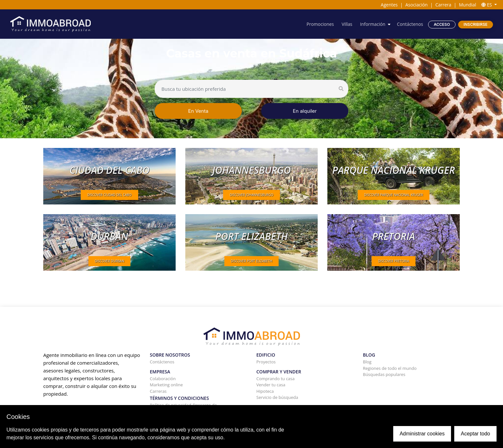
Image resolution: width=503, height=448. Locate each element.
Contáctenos (410, 24)
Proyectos (266, 362)
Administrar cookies (422, 434)
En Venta (198, 111)
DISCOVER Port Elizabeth (251, 261)
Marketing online (166, 385)
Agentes (389, 5)
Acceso (442, 24)
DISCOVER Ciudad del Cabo (109, 195)
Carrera (443, 5)
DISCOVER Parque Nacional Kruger (394, 195)
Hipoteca (265, 391)
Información (372, 24)
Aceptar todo (475, 434)
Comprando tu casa (276, 379)
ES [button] (487, 5)
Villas (346, 24)
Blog (367, 362)
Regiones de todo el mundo (390, 368)
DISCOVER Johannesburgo (251, 195)
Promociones (319, 24)
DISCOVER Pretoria (394, 261)
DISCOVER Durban (110, 261)
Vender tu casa (271, 385)
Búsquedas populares (384, 374)
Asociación (416, 5)
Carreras (158, 391)
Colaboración (163, 379)
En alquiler (305, 111)
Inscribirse (476, 24)
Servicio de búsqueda (277, 397)
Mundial (468, 5)
